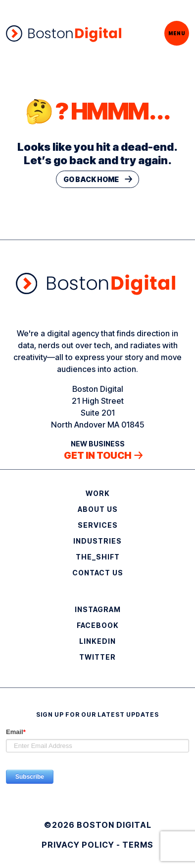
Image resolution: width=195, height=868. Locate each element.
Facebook (98, 625)
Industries (97, 541)
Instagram (98, 609)
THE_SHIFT (98, 557)
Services (98, 525)
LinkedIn (97, 641)
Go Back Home (91, 179)
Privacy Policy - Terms (97, 845)
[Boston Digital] (64, 33)
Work (98, 493)
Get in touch (97, 456)
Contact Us (98, 573)
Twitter (97, 657)
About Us (98, 509)
